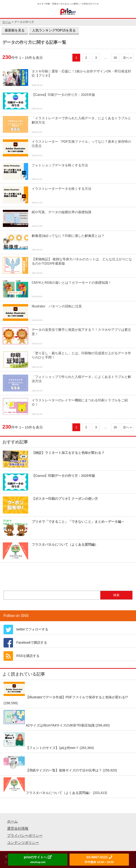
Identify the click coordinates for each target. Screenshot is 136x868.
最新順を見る (15, 30)
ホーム (12, 821)
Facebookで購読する (32, 643)
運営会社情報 (18, 828)
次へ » (127, 58)
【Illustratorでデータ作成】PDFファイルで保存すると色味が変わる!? (77, 697)
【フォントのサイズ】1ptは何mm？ (52, 748)
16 (115, 58)
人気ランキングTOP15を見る (54, 30)
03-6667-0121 (99, 859)
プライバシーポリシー (25, 835)
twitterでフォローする (32, 629)
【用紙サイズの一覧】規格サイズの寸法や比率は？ (64, 770)
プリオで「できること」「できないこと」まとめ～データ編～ (64, 528)
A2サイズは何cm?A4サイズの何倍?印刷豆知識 (60, 725)
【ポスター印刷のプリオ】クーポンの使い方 (50, 505)
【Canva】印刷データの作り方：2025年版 (49, 482)
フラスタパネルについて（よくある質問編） (50, 551)
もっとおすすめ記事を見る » (68, 572)
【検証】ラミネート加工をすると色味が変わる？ (54, 459)
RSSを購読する (28, 656)
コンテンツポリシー (23, 843)
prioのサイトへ (38, 859)
